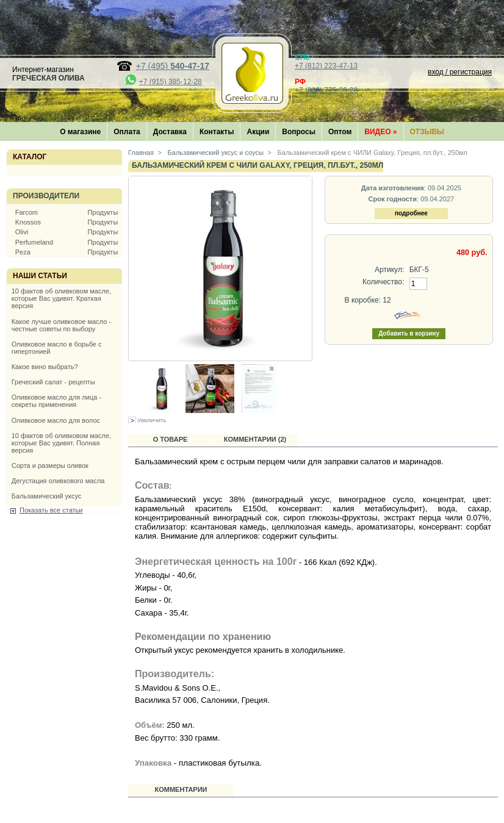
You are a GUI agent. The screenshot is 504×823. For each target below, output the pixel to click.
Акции (258, 132)
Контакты (217, 132)
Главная (141, 153)
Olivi (22, 232)
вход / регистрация (460, 72)
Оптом (340, 132)
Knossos (28, 222)
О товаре (171, 439)
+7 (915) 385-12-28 (171, 82)
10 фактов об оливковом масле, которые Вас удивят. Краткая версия (61, 298)
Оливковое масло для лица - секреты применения (56, 401)
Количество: (383, 282)
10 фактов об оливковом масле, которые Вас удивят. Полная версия (61, 443)
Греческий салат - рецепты (53, 382)
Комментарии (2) (255, 439)
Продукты (103, 212)
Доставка (170, 132)
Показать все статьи (51, 510)
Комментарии (181, 789)
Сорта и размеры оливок (50, 465)
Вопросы (299, 132)
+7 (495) (173, 66)
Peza (23, 252)
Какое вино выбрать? (45, 367)
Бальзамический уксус (47, 496)
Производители (46, 196)
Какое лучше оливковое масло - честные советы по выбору (61, 325)
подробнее (411, 213)
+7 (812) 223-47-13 (326, 66)
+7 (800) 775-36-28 (326, 90)
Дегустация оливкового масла (58, 481)
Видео (380, 132)
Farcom (27, 212)
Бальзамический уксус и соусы (215, 153)
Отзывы (427, 132)
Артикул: (389, 270)
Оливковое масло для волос (56, 420)
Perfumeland (34, 242)
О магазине (80, 132)
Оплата (127, 132)
